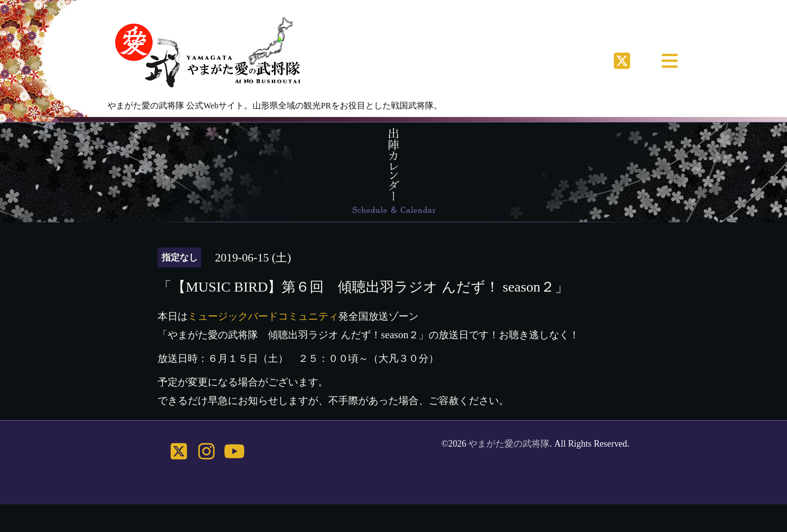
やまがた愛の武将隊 (509, 444)
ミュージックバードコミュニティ (263, 316)
